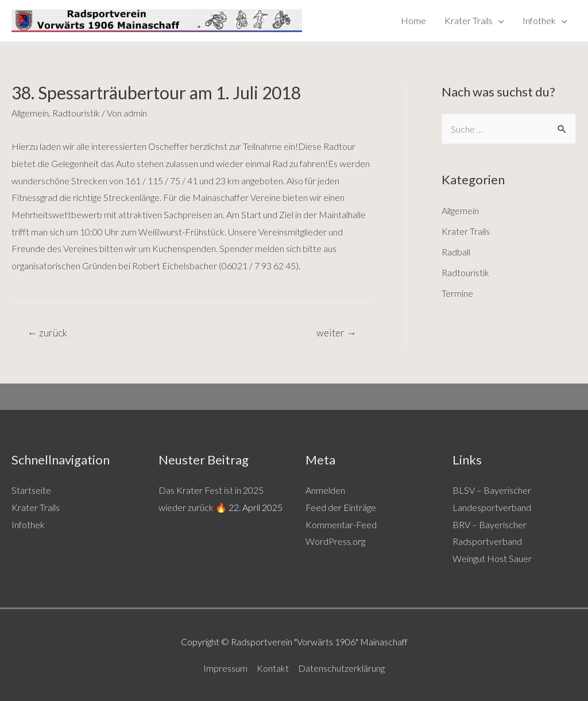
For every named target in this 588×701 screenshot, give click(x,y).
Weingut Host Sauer (492, 558)
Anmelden (325, 490)
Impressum (225, 668)
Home (413, 20)
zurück (47, 333)
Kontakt (273, 668)
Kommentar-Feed (341, 524)
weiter (336, 333)
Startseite (31, 490)
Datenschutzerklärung (341, 668)
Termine (457, 293)
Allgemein (30, 113)
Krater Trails (469, 20)
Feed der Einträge (341, 507)
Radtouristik (76, 113)
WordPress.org (335, 541)
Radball (456, 252)
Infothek (539, 20)
